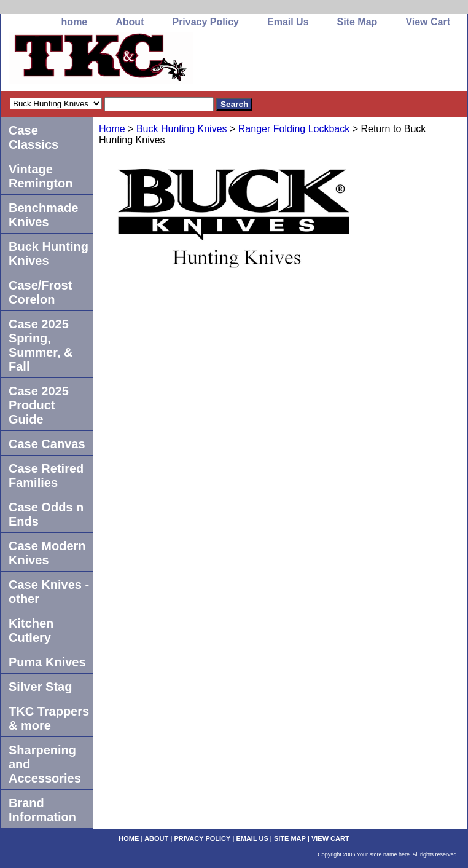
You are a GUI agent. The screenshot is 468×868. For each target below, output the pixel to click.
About (130, 22)
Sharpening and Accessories (45, 764)
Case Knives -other (49, 592)
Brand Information (42, 810)
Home (112, 129)
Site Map (357, 22)
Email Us (288, 22)
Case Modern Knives (47, 553)
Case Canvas (47, 444)
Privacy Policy (205, 22)
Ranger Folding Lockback (294, 129)
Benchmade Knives (43, 215)
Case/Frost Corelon (40, 292)
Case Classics (33, 137)
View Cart (428, 22)
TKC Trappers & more (49, 718)
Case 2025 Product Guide (39, 405)
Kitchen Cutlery (31, 630)
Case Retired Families (46, 475)
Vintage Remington (41, 176)
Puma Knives (47, 662)
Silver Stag (40, 687)
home (75, 22)
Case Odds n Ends (46, 514)
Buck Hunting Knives (182, 129)
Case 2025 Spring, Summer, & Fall (41, 345)
